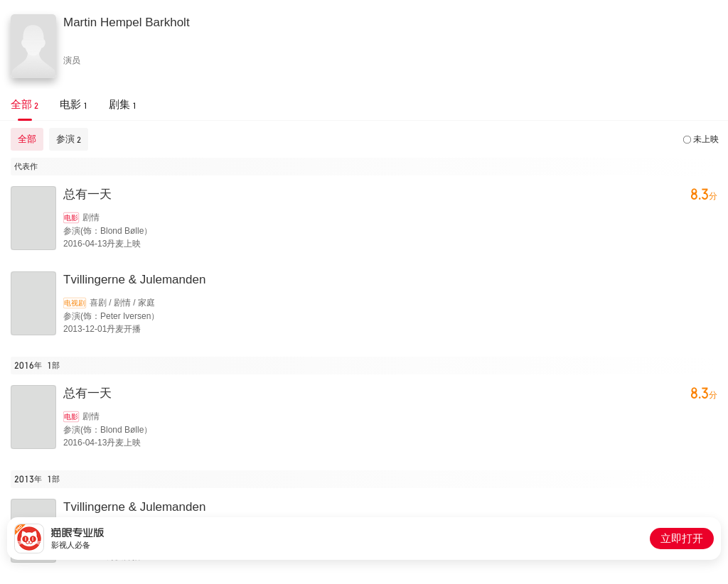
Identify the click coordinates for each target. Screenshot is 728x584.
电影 (71, 218)
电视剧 (75, 303)
